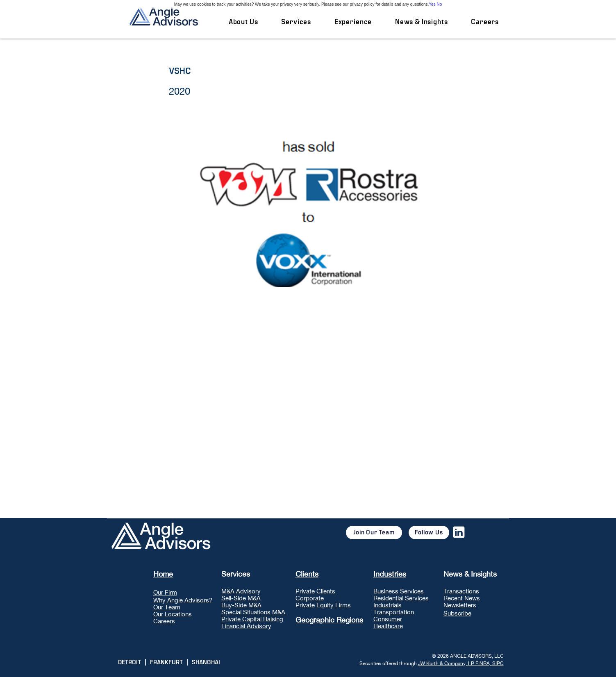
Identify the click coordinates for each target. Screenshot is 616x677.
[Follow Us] (429, 533)
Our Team (167, 607)
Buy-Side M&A (241, 605)
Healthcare (388, 626)
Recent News (462, 598)
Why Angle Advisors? (183, 600)
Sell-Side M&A (241, 598)
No (439, 4)
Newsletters (460, 605)
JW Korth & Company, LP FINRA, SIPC (461, 663)
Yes (432, 4)
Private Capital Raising (252, 619)
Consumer (388, 619)
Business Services (399, 591)
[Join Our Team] (374, 533)
